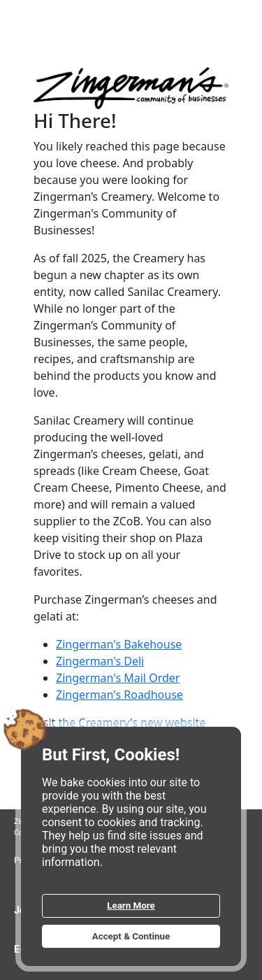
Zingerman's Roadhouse (119, 695)
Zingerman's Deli (100, 661)
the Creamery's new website (132, 723)
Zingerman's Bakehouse (119, 644)
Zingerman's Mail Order (118, 678)
